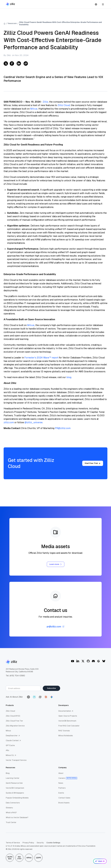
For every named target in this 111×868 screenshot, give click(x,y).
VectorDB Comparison (15, 788)
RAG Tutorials (64, 731)
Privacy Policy (28, 843)
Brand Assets (64, 803)
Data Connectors (13, 803)
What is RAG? (11, 813)
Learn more (56, 564)
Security (40, 843)
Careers (62, 778)
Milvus (34, 109)
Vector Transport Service (16, 760)
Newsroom (12, 23)
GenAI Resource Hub (14, 783)
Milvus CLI (11, 755)
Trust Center (11, 822)
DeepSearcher (13, 736)
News (61, 783)
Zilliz (45, 102)
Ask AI (100, 861)
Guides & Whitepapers (15, 793)
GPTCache (10, 745)
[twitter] (6, 64)
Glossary (9, 808)
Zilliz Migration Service (15, 726)
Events (61, 793)
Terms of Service (13, 843)
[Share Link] (26, 64)
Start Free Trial (93, 463)
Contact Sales (64, 798)
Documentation (66, 711)
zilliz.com (9, 422)
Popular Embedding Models (17, 798)
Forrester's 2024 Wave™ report (41, 358)
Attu (7, 750)
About (61, 773)
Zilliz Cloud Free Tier (14, 721)
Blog (8, 773)
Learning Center (13, 778)
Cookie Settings (53, 843)
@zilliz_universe (34, 422)
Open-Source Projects (68, 716)
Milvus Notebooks (66, 736)
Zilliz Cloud (64, 105)
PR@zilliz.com (63, 428)
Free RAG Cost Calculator (69, 726)
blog (69, 377)
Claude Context (13, 741)
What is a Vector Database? (17, 818)
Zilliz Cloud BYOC (13, 716)
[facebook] (12, 64)
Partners (62, 788)
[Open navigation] (103, 4)
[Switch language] (96, 4)
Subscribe (52, 688)
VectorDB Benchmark (67, 721)
